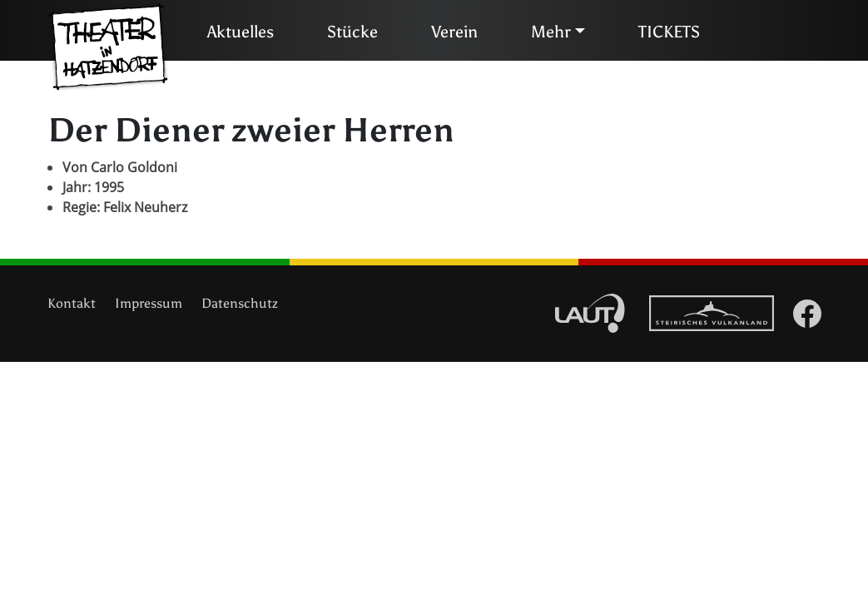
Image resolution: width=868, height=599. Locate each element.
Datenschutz (240, 303)
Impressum (149, 303)
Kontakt (72, 303)
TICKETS (669, 32)
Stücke (352, 32)
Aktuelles (241, 32)
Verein (454, 32)
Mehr (551, 32)
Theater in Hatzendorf (108, 47)
